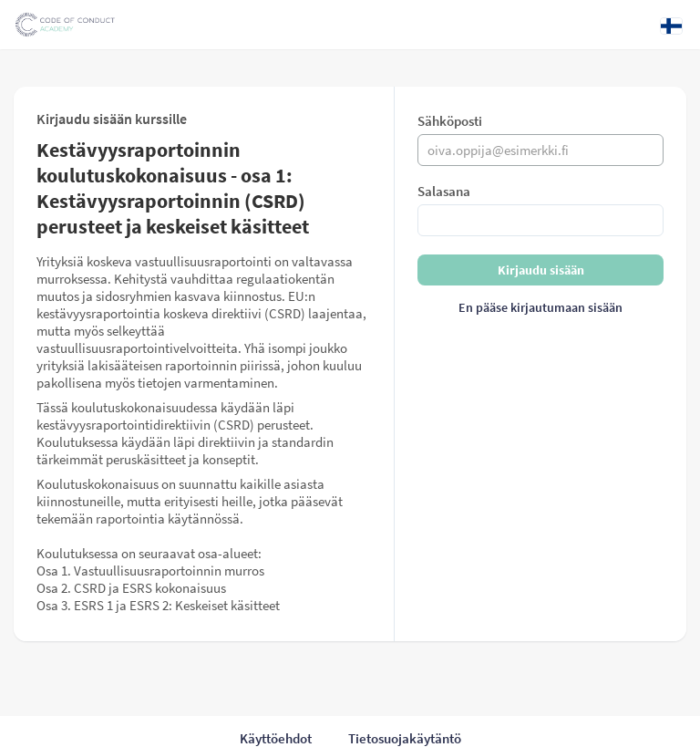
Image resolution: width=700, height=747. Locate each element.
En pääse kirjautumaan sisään (540, 307)
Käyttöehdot (276, 738)
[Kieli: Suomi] (671, 26)
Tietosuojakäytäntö (405, 738)
